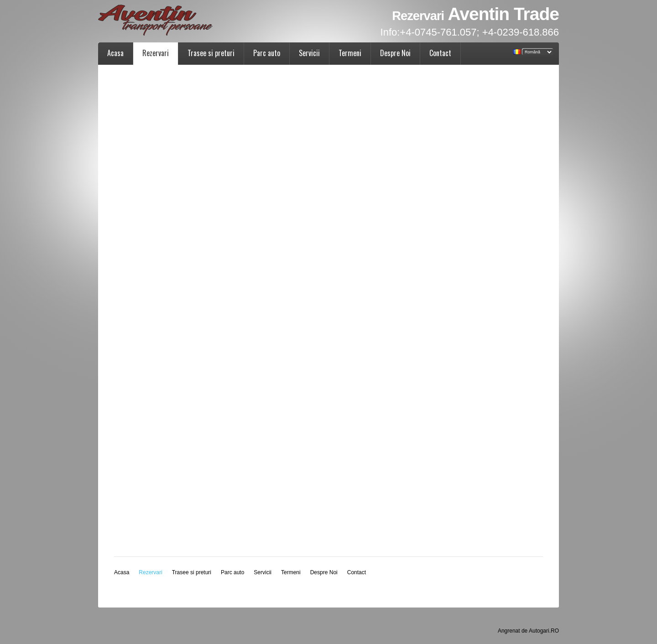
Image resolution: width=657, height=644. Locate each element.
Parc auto (267, 53)
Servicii (309, 53)
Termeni (350, 53)
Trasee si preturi (211, 53)
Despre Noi (395, 53)
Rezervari (156, 53)
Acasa (115, 53)
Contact (440, 53)
